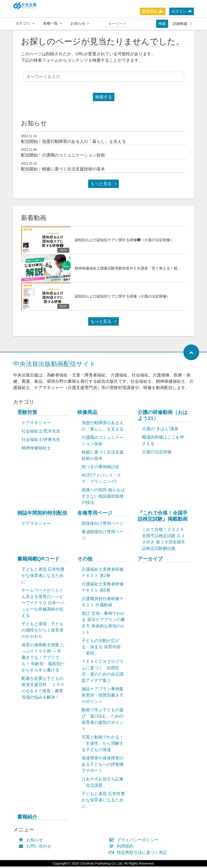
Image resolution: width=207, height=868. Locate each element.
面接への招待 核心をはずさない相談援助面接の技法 (103, 498)
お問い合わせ (36, 848)
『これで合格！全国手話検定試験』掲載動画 (163, 517)
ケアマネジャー (36, 424)
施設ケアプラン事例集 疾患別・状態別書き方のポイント (103, 697)
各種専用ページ (95, 514)
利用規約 (123, 848)
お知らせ (80, 23)
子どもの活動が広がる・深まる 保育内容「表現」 (101, 648)
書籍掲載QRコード (39, 560)
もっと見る (103, 185)
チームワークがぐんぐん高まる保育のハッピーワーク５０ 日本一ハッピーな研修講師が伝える (43, 604)
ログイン (182, 11)
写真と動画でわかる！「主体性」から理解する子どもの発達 (103, 745)
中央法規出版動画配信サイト (54, 365)
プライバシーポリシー (135, 841)
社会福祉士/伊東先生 (41, 441)
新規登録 (153, 11)
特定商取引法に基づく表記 (139, 854)
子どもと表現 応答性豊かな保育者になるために (43, 577)
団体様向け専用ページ (103, 525)
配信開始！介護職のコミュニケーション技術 (63, 157)
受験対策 (27, 414)
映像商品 (87, 414)
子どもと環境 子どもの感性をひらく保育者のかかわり (43, 632)
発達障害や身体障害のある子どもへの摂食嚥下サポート (103, 766)
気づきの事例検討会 (100, 468)
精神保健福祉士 (36, 449)
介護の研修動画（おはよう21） (163, 417)
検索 (162, 24)
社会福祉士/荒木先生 (41, 433)
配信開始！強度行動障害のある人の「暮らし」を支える (73, 143)
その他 (85, 560)
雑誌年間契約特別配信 (42, 514)
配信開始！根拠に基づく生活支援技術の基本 (63, 171)
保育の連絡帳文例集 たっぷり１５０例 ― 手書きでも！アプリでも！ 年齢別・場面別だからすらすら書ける (43, 659)
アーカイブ (150, 560)
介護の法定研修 (157, 453)
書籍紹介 (27, 818)
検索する (104, 98)
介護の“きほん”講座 (160, 430)
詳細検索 (182, 24)
